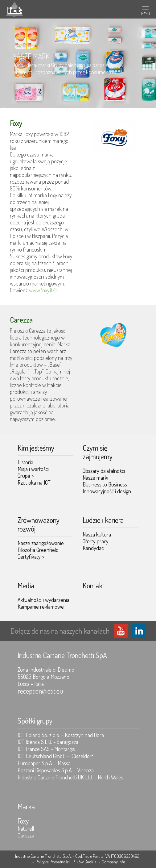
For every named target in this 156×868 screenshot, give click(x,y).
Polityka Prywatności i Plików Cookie (66, 862)
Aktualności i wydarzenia (43, 600)
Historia (25, 462)
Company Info (113, 862)
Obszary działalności (104, 471)
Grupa (26, 476)
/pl (55, 290)
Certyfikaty (31, 557)
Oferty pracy (96, 541)
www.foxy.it (41, 290)
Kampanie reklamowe (41, 607)
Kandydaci (94, 548)
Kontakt (94, 585)
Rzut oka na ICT (34, 482)
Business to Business (105, 484)
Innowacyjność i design (107, 491)
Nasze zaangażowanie (41, 543)
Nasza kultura (97, 534)
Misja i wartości (33, 469)
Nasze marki (95, 478)
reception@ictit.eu (40, 691)
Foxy (23, 821)
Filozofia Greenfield (38, 550)
